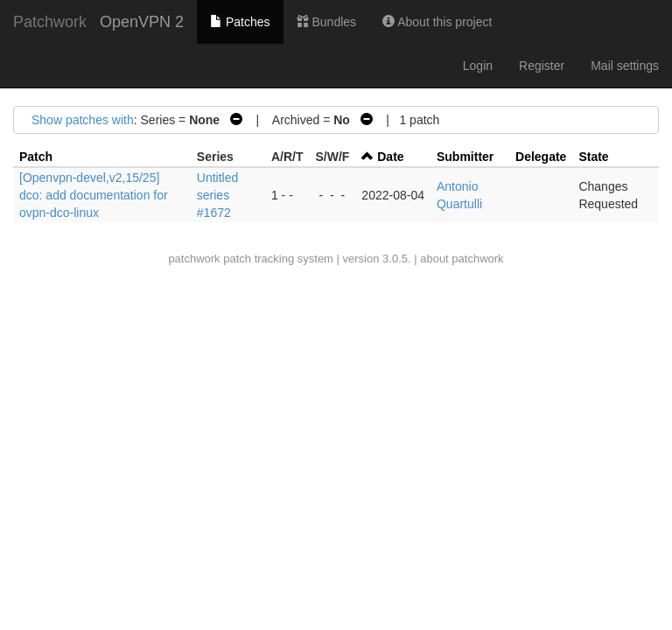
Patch (36, 157)
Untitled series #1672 (217, 195)
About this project (437, 22)
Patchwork (50, 22)
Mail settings (625, 66)
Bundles (326, 22)
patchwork (194, 259)
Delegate (541, 157)
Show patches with (83, 120)
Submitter (465, 157)
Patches (240, 22)
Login (478, 66)
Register (542, 66)
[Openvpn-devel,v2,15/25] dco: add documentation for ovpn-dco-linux (94, 195)
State (593, 157)
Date (390, 157)
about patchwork (462, 259)
